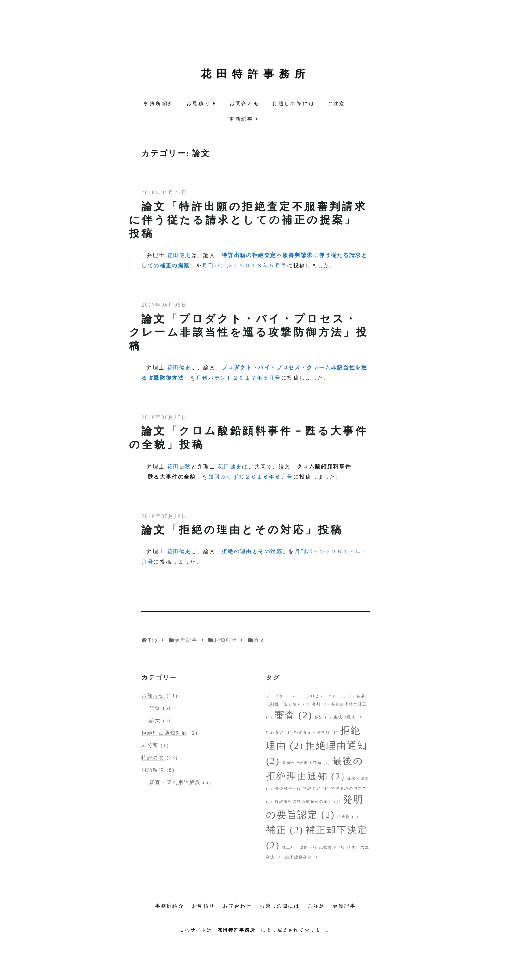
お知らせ (153, 696)
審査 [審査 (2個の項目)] (293, 715)
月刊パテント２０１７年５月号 (239, 378)
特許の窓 (153, 758)
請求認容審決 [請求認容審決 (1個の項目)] (303, 857)
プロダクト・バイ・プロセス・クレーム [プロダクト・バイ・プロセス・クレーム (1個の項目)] (310, 696)
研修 (155, 708)
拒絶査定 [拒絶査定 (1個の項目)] (279, 732)
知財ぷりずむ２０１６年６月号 (251, 477)
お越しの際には (293, 104)
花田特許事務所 (255, 74)
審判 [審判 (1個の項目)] (321, 704)
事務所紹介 (159, 104)
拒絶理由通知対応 (164, 733)
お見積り (199, 104)
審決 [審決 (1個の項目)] (323, 717)
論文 (155, 721)
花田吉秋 (179, 466)
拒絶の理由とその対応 (252, 551)
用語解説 (153, 770)
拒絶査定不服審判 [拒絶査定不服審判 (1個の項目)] (316, 732)
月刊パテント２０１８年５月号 (245, 266)
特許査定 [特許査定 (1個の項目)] (316, 788)
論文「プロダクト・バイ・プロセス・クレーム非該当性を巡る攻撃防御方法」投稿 (249, 332)
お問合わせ (245, 104)
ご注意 (336, 104)
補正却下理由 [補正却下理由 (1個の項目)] (299, 847)
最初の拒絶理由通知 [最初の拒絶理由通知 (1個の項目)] (306, 763)
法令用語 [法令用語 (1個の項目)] (288, 788)
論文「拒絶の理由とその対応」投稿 (242, 530)
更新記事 (241, 119)
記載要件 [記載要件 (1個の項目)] (332, 847)
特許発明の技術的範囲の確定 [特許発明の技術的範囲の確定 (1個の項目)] (308, 801)
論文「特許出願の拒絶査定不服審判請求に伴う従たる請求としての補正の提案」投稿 (248, 220)
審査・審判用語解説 (175, 782)
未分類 (150, 745)
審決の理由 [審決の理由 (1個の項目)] (349, 717)
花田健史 (179, 255)
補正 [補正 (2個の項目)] (285, 830)
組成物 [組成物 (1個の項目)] (348, 817)
